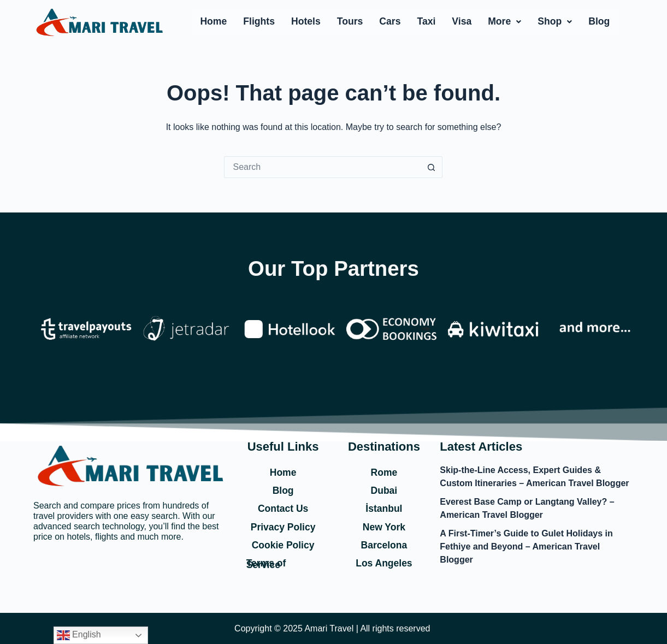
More (504, 21)
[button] (504, 22)
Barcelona (384, 545)
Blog (599, 21)
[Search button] (432, 167)
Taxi (426, 21)
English (79, 635)
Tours (350, 21)
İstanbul (384, 508)
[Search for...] (322, 167)
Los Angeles (384, 563)
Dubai (384, 489)
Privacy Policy (283, 526)
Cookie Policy (283, 545)
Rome (384, 471)
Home (213, 21)
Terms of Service (267, 564)
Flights (259, 21)
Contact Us (283, 508)
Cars (390, 21)
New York (384, 526)
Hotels (306, 21)
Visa (462, 21)
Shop (555, 21)
